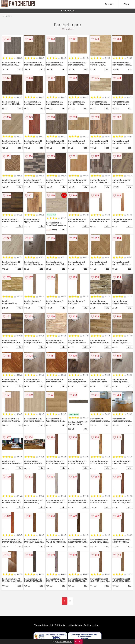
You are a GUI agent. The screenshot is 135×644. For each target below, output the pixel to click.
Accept (78, 642)
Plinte (127, 4)
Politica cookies (92, 625)
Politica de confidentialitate (68, 625)
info (19, 69)
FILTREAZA (67, 11)
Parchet (109, 4)
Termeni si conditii (44, 625)
